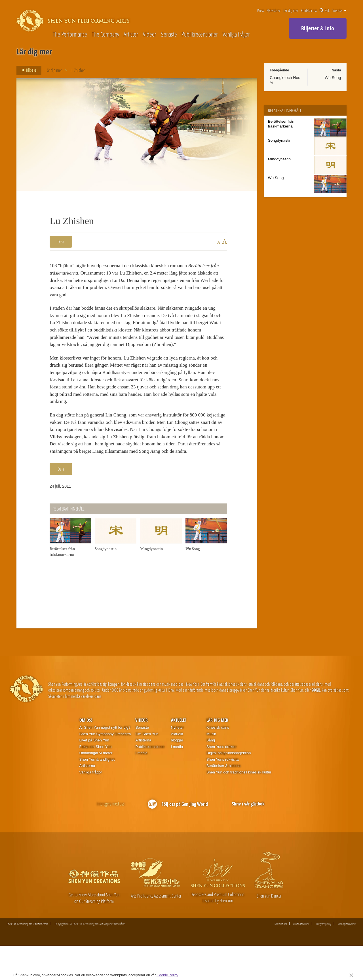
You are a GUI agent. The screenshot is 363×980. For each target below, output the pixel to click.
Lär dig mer (291, 10)
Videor (150, 34)
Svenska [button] (339, 10)
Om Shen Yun (147, 768)
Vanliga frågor (236, 34)
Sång (211, 774)
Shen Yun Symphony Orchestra (105, 768)
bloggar (177, 774)
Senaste (169, 34)
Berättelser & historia (224, 800)
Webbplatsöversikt (347, 958)
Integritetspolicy (324, 958)
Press (260, 10)
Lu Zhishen (78, 70)
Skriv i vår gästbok (248, 838)
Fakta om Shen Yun (96, 781)
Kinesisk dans (218, 761)
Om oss (86, 754)
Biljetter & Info (318, 28)
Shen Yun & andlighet (97, 793)
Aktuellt (179, 754)
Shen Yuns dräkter (222, 781)
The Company (105, 34)
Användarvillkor (301, 958)
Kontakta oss (309, 10)
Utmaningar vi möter (96, 787)
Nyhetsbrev (273, 10)
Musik (211, 768)
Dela (61, 242)
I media (141, 787)
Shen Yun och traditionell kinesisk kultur (239, 806)
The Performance (70, 34)
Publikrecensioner (200, 34)
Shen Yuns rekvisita (223, 793)
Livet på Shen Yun (94, 774)
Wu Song (333, 78)
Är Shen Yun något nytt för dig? (105, 761)
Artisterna (87, 800)
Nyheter (178, 761)
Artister (131, 34)
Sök (325, 10)
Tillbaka (27, 70)
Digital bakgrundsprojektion (229, 787)
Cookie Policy (167, 975)
